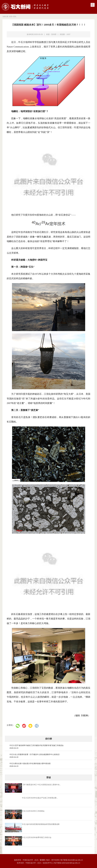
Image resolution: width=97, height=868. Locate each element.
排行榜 (49, 739)
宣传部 (43, 859)
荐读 (49, 778)
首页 (11, 17)
